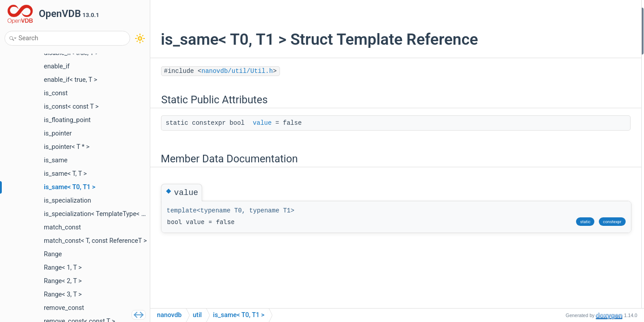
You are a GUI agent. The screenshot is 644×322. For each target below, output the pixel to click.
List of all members (566, 61)
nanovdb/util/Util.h (235, 71)
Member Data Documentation (579, 37)
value (260, 123)
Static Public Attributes (571, 13)
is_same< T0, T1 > (239, 315)
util (197, 315)
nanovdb (169, 315)
